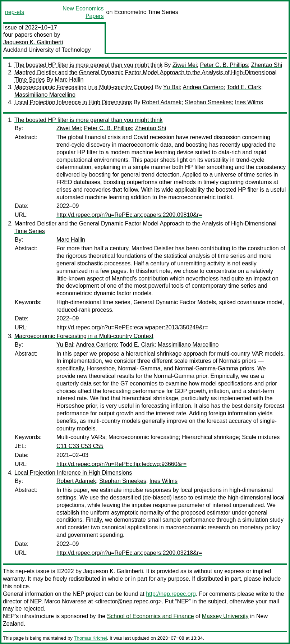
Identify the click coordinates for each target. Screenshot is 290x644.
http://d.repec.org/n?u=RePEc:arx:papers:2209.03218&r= (129, 553)
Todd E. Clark (244, 87)
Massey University (225, 616)
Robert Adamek (162, 102)
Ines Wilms (249, 102)
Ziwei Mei (185, 65)
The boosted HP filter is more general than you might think (88, 65)
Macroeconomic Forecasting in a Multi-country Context (84, 87)
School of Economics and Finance (151, 616)
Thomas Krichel (90, 638)
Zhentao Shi (267, 65)
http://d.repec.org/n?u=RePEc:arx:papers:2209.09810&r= (129, 215)
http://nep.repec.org (171, 594)
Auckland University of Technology (47, 50)
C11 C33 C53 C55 (80, 446)
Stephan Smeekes (208, 102)
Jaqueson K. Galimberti (33, 42)
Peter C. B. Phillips (224, 65)
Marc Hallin (69, 80)
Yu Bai (171, 87)
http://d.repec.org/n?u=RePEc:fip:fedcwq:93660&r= (121, 464)
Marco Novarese (65, 601)
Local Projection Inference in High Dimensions (73, 102)
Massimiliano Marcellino (45, 95)
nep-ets (15, 12)
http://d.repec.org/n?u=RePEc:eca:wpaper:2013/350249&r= (132, 327)
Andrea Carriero (203, 87)
